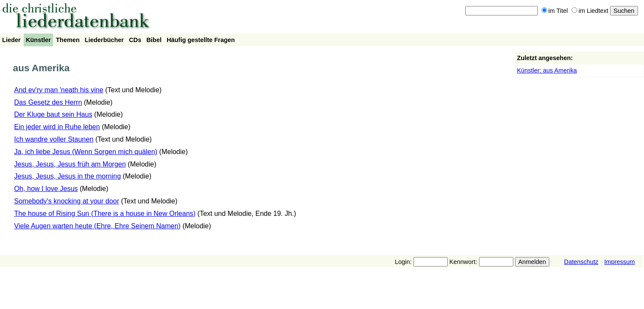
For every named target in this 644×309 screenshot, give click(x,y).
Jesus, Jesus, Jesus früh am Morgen (70, 164)
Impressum (619, 262)
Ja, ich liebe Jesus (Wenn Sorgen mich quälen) (86, 152)
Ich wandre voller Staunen (54, 139)
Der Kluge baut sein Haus (53, 114)
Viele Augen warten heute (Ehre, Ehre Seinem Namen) (97, 226)
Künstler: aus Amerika (547, 70)
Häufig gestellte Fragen (201, 40)
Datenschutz (581, 262)
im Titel (555, 11)
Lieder (11, 40)
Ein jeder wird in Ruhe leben (57, 127)
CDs (135, 40)
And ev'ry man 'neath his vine (59, 90)
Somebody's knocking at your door (67, 201)
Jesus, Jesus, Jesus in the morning (67, 176)
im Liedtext (590, 11)
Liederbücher (104, 40)
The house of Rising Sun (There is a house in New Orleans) (105, 214)
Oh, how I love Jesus (46, 189)
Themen (68, 40)
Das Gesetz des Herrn (48, 102)
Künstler (38, 40)
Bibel (154, 40)
